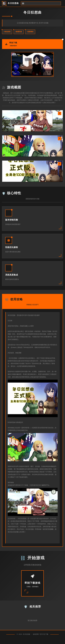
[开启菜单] (41, 3)
